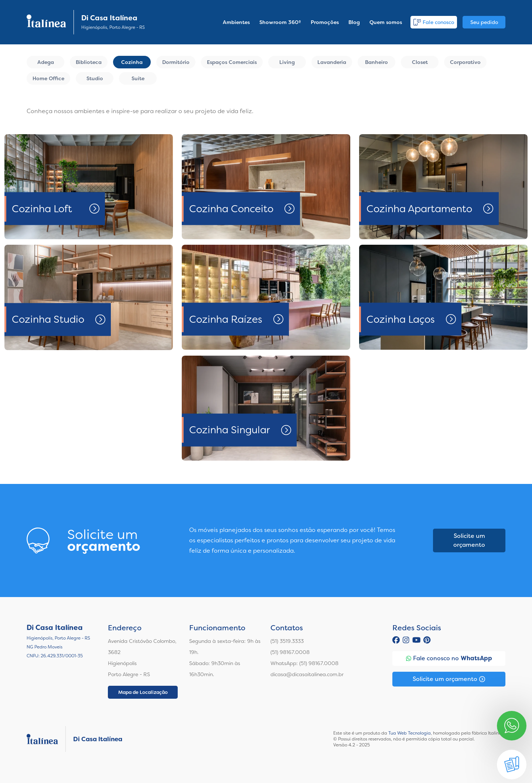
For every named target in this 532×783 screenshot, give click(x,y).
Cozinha (132, 62)
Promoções (325, 22)
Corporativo (465, 62)
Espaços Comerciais (232, 62)
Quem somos (386, 22)
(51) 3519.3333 (287, 641)
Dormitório (176, 62)
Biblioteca (89, 62)
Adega (46, 62)
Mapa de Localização (143, 692)
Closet (420, 62)
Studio (95, 78)
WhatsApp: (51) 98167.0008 (304, 663)
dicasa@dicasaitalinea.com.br (307, 674)
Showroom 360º (280, 22)
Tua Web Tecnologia (410, 733)
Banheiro (376, 62)
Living (287, 62)
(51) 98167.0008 (290, 652)
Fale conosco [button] (434, 22)
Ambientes (236, 22)
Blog (354, 22)
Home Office (48, 78)
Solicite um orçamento (469, 540)
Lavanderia (332, 62)
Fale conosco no (449, 658)
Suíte (138, 78)
